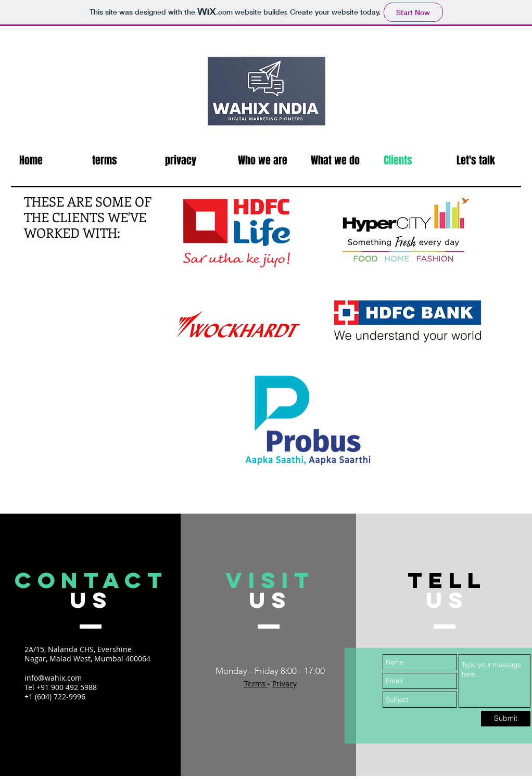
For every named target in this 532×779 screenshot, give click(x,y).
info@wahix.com (53, 678)
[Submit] (506, 719)
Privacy (284, 684)
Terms (256, 684)
